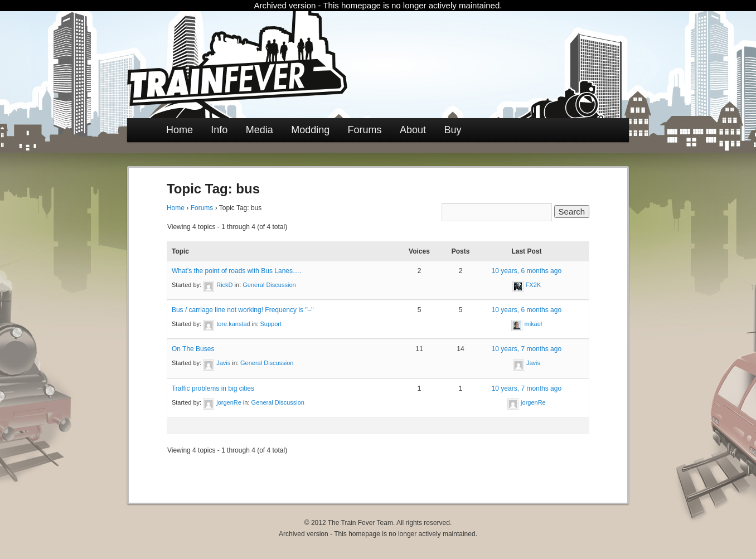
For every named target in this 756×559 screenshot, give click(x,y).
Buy (452, 130)
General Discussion (269, 285)
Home (180, 130)
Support (271, 324)
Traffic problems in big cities (213, 388)
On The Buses (193, 349)
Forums (365, 130)
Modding (310, 130)
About (413, 130)
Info (219, 130)
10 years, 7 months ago (527, 349)
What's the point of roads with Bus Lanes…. (236, 271)
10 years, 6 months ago (527, 271)
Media (260, 130)
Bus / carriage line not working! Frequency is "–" (243, 310)
